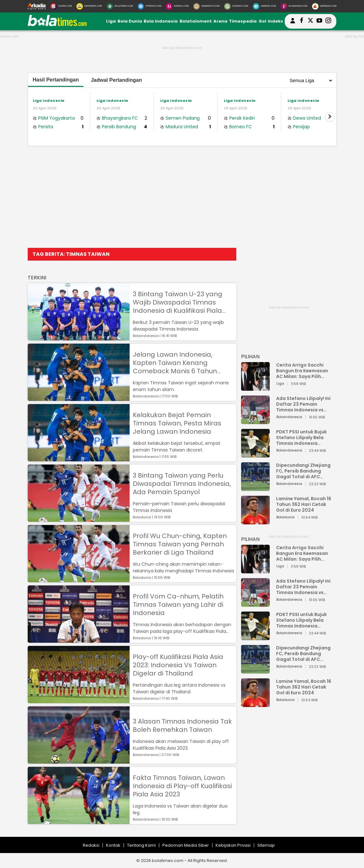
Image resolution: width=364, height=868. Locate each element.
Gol (262, 21)
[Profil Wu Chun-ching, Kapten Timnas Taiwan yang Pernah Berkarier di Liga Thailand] (79, 579)
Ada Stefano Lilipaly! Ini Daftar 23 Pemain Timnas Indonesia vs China (303, 404)
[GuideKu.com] (236, 6)
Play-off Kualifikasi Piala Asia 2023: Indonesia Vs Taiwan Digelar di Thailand (178, 665)
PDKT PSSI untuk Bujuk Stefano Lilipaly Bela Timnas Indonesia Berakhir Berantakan (301, 437)
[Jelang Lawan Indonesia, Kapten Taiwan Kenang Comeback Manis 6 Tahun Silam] (79, 398)
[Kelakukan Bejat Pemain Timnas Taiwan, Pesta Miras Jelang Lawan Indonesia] (79, 458)
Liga (111, 21)
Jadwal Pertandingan (116, 80)
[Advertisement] (182, 197)
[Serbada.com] (324, 6)
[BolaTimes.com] (120, 6)
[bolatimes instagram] (328, 21)
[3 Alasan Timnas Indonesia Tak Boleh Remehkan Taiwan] (79, 761)
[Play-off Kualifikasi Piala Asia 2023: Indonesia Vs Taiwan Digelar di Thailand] (79, 700)
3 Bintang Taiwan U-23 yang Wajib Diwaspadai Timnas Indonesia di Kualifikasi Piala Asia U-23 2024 (178, 302)
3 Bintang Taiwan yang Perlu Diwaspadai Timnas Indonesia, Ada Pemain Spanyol (182, 484)
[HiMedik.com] (264, 6)
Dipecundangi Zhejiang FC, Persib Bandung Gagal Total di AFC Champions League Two (304, 471)
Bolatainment (196, 21)
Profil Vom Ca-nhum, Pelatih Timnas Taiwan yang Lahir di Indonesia (178, 605)
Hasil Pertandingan (56, 80)
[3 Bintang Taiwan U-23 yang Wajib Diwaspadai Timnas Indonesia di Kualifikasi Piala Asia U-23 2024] (79, 337)
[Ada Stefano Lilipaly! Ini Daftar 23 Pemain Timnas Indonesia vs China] (255, 421)
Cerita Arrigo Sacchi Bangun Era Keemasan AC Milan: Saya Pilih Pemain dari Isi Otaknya (304, 371)
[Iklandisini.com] (294, 6)
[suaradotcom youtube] (319, 21)
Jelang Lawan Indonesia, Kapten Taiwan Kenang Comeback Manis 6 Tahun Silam (175, 363)
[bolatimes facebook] (302, 21)
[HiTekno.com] (149, 6)
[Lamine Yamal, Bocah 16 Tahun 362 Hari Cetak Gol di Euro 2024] (255, 521)
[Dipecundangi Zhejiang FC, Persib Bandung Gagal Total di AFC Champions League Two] (255, 488)
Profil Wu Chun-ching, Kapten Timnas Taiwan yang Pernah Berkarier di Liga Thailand (180, 544)
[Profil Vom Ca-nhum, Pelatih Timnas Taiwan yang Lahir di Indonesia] (79, 640)
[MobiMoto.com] (206, 6)
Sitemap (266, 845)
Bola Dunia (130, 21)
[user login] (293, 23)
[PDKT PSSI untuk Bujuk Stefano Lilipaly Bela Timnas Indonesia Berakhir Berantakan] (255, 455)
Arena (220, 21)
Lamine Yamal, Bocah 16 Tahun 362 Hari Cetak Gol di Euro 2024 (304, 504)
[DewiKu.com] (177, 6)
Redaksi (91, 845)
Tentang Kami (141, 845)
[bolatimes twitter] (310, 21)
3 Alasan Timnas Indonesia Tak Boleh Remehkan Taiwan (182, 725)
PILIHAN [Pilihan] (250, 357)
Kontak (113, 845)
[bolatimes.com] (57, 25)
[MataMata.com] (89, 6)
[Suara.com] (61, 6)
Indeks (275, 21)
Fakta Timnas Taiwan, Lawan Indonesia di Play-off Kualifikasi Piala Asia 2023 (182, 786)
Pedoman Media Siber (186, 845)
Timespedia (243, 21)
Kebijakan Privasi (233, 845)
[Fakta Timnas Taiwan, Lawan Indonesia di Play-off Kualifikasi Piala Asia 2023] (79, 821)
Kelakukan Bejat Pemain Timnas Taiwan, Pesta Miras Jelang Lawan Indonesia (177, 423)
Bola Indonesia (161, 21)
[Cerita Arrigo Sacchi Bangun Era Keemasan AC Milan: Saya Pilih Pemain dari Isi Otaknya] (255, 388)
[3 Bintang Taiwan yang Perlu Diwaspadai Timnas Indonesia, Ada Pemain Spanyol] (79, 519)
